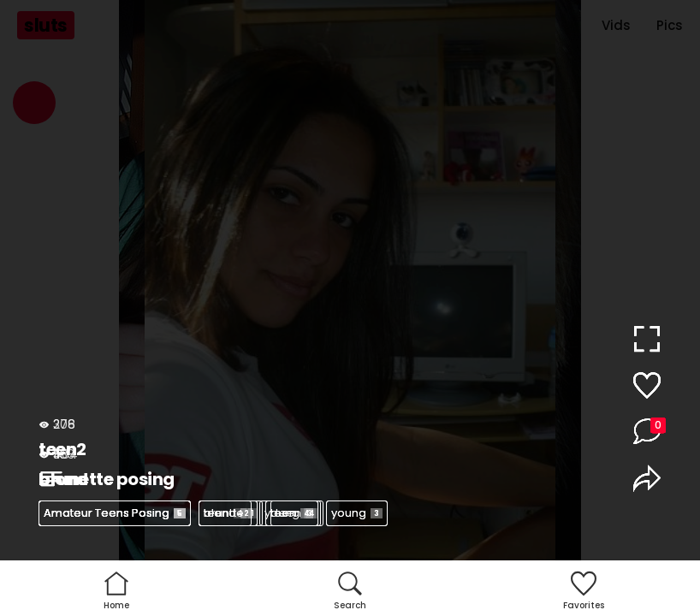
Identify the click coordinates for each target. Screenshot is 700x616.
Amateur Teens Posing (115, 513)
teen (225, 513)
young (357, 513)
